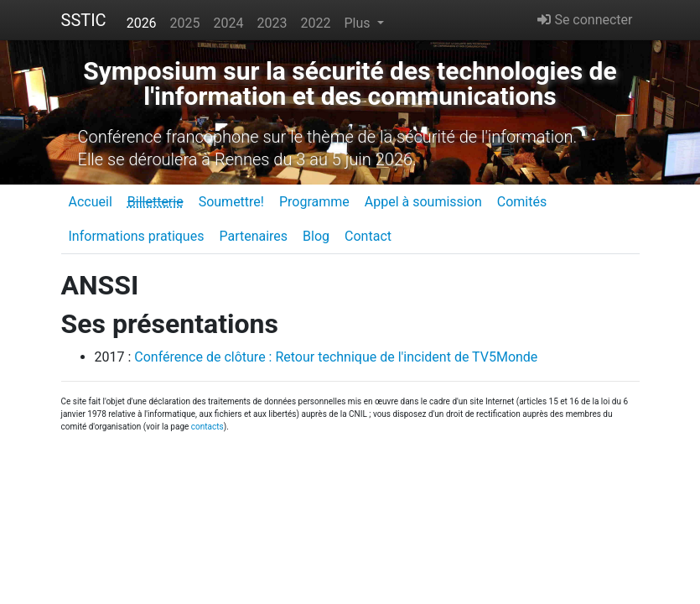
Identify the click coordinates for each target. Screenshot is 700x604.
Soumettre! (231, 202)
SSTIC (84, 20)
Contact (368, 236)
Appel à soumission (423, 202)
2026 (142, 23)
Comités (522, 202)
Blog (316, 236)
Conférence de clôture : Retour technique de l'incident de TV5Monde (336, 357)
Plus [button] (358, 23)
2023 (272, 23)
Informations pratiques (137, 236)
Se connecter (585, 20)
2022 (316, 23)
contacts (207, 427)
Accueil (91, 202)
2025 (185, 23)
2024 (229, 23)
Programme (314, 202)
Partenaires (253, 236)
